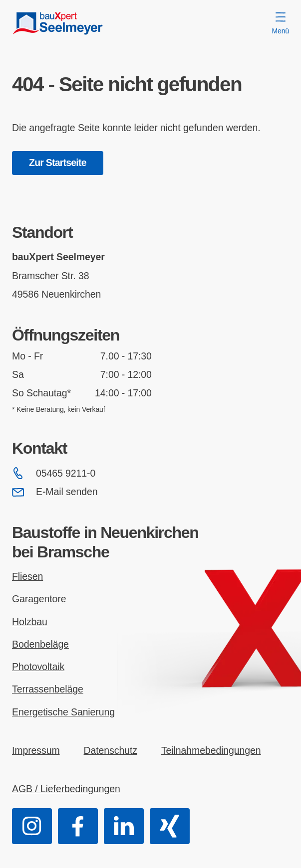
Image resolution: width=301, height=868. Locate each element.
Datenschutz (111, 750)
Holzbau (30, 622)
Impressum (36, 750)
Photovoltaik (38, 667)
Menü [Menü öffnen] (281, 23)
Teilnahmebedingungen (211, 750)
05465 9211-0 (54, 473)
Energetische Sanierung (63, 712)
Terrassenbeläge (48, 689)
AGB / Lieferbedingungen (66, 789)
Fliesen (27, 576)
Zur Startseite (58, 163)
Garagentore (39, 599)
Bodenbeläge (40, 644)
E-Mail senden (55, 492)
